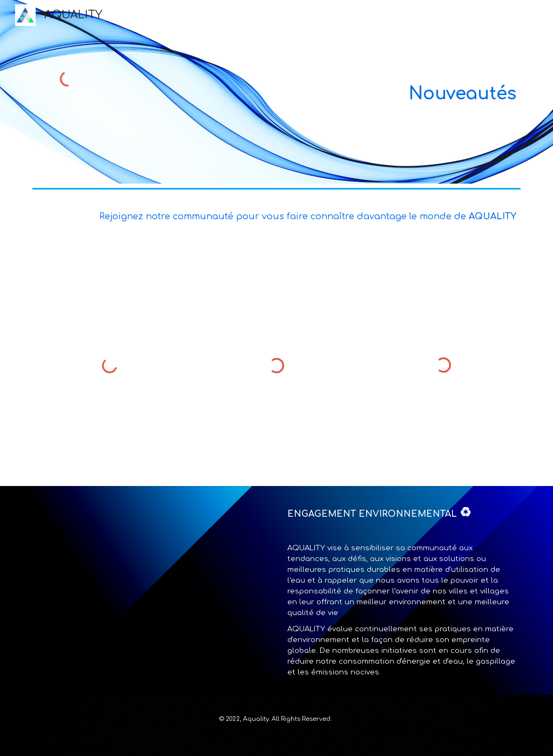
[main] (318, 92)
